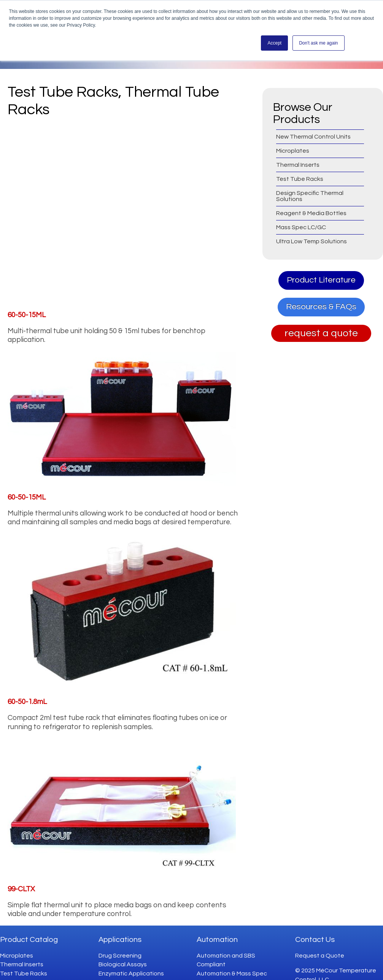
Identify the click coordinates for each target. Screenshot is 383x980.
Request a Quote (320, 945)
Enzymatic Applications (131, 963)
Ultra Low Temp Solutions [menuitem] (311, 241)
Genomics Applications (131, 972)
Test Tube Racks (24, 963)
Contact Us (315, 929)
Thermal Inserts (22, 954)
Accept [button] (274, 43)
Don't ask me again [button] (318, 43)
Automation (217, 929)
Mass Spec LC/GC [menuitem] (301, 227)
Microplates (17, 945)
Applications (120, 929)
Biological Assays (123, 954)
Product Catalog (29, 929)
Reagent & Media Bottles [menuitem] (311, 213)
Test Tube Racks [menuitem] (300, 179)
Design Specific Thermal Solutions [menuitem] (310, 196)
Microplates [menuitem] (293, 151)
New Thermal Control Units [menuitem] (313, 137)
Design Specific (21, 972)
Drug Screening (120, 945)
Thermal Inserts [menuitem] (298, 165)
